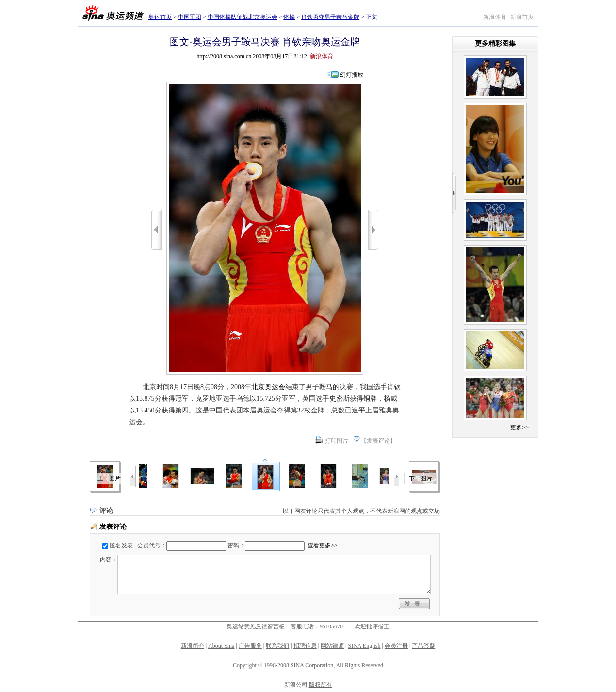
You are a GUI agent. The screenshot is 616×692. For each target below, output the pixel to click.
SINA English (364, 646)
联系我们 (277, 646)
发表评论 (378, 441)
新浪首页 (522, 17)
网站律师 (332, 646)
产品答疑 (423, 646)
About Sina (221, 646)
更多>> (519, 428)
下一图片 (421, 478)
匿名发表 (121, 545)
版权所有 (321, 685)
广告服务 (250, 646)
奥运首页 (160, 17)
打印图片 (337, 441)
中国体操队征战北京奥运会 (243, 17)
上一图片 (109, 478)
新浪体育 (495, 17)
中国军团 (190, 17)
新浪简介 (193, 646)
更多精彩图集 (495, 43)
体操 (289, 17)
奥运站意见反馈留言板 (256, 626)
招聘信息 (305, 646)
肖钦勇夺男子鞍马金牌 (330, 17)
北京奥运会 (268, 387)
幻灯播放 (352, 75)
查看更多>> (323, 545)
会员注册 (396, 646)
